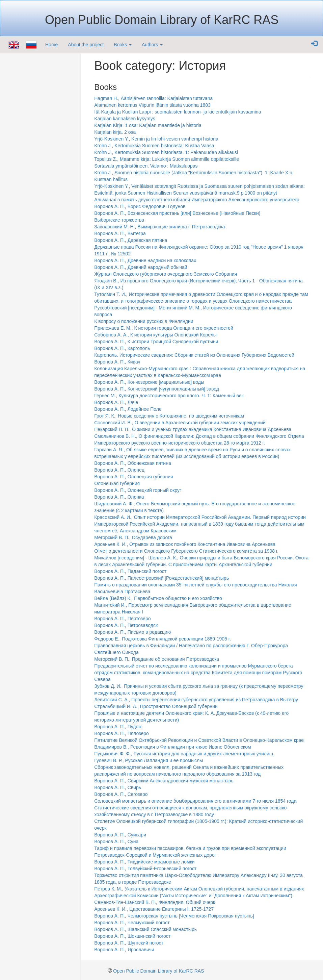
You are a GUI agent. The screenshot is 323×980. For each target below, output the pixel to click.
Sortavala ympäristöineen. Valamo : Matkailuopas (146, 166)
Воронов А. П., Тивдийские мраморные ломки (144, 862)
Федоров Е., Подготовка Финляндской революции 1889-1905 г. (163, 639)
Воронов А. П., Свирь (118, 787)
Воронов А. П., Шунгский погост (129, 943)
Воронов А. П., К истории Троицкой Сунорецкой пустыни (156, 342)
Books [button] (123, 45)
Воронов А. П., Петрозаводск (126, 625)
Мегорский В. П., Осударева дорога (133, 537)
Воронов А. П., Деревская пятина (131, 240)
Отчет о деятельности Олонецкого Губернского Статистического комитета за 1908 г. (186, 551)
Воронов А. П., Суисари (120, 835)
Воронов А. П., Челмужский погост (132, 923)
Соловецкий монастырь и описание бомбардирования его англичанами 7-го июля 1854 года (195, 801)
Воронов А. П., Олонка (119, 497)
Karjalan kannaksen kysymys (125, 119)
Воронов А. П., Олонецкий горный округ (138, 490)
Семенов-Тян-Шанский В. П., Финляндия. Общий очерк (155, 902)
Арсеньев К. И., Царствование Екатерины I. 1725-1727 (154, 909)
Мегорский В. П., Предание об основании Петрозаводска (157, 659)
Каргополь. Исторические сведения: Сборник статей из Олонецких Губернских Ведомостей (194, 355)
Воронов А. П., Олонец (119, 470)
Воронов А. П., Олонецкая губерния (133, 477)
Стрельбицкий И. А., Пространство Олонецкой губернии (156, 706)
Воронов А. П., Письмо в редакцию (132, 632)
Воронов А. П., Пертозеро (122, 619)
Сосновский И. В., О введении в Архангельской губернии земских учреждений (180, 423)
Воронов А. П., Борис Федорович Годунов (140, 206)
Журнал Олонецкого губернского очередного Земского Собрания (166, 274)
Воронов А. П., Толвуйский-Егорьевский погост (145, 869)
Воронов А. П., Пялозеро (122, 733)
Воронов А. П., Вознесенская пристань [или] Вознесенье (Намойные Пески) (177, 213)
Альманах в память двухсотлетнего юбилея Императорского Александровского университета (197, 200)
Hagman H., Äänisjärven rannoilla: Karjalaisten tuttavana (153, 98)
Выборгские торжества (119, 220)
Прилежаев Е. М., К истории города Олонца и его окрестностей (164, 328)
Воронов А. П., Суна (116, 841)
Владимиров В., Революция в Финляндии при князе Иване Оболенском (172, 747)
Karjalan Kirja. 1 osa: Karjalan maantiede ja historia (148, 125)
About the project (86, 45)
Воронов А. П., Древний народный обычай (141, 267)
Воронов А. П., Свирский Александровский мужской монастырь (164, 781)
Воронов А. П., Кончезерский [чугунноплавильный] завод (157, 389)
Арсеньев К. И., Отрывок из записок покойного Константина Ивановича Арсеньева (185, 544)
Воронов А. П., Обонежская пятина (132, 463)
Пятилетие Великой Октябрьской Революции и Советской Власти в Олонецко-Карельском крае (199, 740)
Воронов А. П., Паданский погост (130, 571)
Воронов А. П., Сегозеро (121, 794)
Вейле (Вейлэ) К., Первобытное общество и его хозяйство (158, 598)
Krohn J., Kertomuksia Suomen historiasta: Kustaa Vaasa (154, 146)
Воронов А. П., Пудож (118, 727)
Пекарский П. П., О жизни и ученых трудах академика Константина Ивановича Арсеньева (193, 429)
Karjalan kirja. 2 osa (115, 132)
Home (51, 45)
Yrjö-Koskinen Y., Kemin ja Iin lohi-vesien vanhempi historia (156, 139)
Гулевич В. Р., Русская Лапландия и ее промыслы (149, 760)
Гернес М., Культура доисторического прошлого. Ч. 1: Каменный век (169, 396)
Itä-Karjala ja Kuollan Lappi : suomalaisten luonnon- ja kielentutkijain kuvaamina (178, 112)
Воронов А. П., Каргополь (122, 348)
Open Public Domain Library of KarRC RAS (158, 971)
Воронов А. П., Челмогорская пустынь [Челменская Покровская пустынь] (174, 916)
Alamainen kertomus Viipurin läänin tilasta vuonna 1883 (152, 105)
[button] (314, 44)
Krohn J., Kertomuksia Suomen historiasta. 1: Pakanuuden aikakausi (166, 152)
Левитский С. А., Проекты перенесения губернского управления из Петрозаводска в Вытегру (196, 700)
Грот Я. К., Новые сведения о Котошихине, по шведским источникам (169, 416)
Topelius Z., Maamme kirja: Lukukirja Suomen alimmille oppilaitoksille (167, 159)
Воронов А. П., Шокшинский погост (132, 936)
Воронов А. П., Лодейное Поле (128, 409)
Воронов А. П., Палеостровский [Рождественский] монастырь (161, 578)
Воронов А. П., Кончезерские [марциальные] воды (149, 382)
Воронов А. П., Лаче (116, 402)
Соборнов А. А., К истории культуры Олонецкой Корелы (155, 335)
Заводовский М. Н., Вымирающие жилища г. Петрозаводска (159, 227)
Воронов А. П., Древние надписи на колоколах (145, 260)
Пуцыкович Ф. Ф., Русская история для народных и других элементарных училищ (184, 754)
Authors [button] (152, 45)
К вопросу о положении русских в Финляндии (144, 321)
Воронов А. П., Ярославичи (124, 950)
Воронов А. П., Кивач (117, 362)
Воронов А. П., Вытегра (120, 233)
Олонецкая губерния (117, 483)
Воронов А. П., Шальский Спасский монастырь (145, 929)
